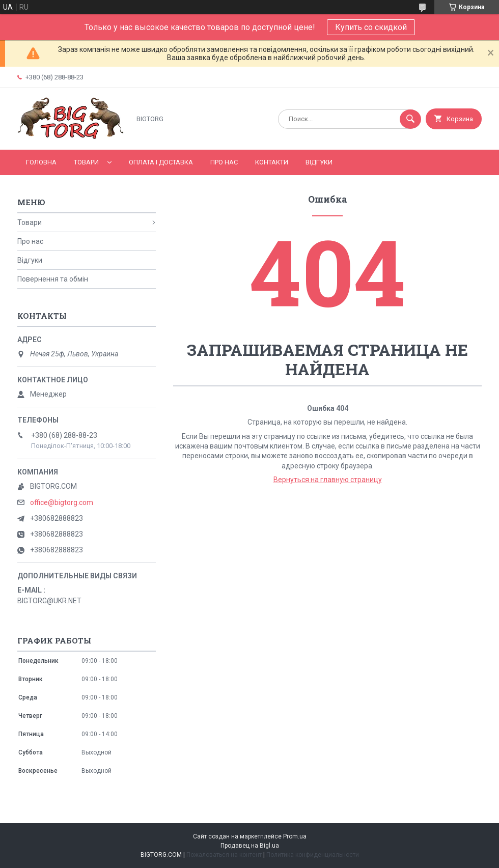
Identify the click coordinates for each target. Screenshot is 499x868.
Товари (86, 162)
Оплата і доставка (161, 162)
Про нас (224, 162)
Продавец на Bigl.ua (250, 846)
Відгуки (319, 162)
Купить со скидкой (371, 27)
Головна (41, 162)
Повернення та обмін (53, 279)
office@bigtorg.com (62, 502)
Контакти (272, 162)
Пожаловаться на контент (224, 855)
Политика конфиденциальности (313, 855)
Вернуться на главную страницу (328, 480)
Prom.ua (295, 836)
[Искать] (410, 119)
